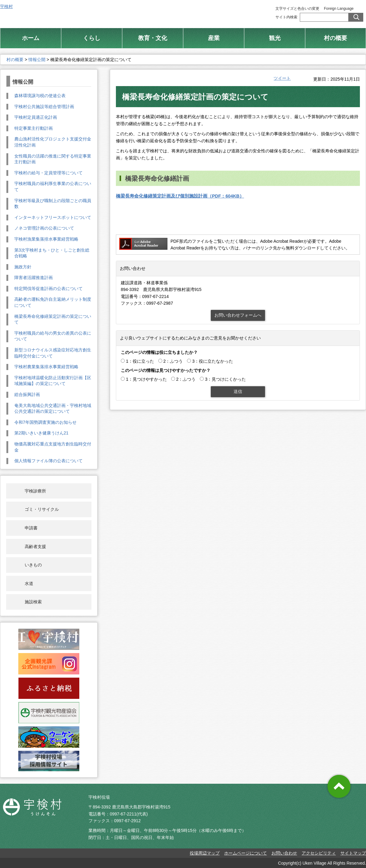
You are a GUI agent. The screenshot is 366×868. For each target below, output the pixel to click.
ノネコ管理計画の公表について (44, 228)
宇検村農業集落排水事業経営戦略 (46, 367)
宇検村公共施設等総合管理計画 (44, 107)
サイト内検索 (286, 17)
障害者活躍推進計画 (34, 278)
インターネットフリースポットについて (53, 217)
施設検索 (33, 602)
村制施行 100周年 (246, 12)
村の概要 (15, 60)
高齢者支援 (35, 547)
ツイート (282, 78)
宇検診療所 (35, 491)
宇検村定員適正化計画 (36, 117)
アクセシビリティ (319, 853)
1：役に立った (140, 361)
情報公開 (37, 60)
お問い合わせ (284, 853)
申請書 (31, 528)
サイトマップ (353, 853)
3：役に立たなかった (213, 361)
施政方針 (23, 267)
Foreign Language (339, 9)
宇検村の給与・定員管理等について (48, 173)
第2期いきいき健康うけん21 (41, 433)
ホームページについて (246, 853)
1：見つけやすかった (146, 379)
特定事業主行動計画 (34, 128)
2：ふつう (173, 361)
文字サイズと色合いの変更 (297, 9)
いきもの (33, 565)
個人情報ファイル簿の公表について (48, 461)
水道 (29, 583)
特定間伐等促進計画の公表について (48, 289)
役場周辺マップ (205, 853)
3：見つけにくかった (225, 379)
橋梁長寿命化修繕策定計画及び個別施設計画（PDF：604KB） (180, 196)
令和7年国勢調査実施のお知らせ (45, 422)
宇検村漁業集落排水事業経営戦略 (46, 239)
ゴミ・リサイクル (42, 509)
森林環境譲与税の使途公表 (40, 96)
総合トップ (201, 12)
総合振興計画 (27, 394)
